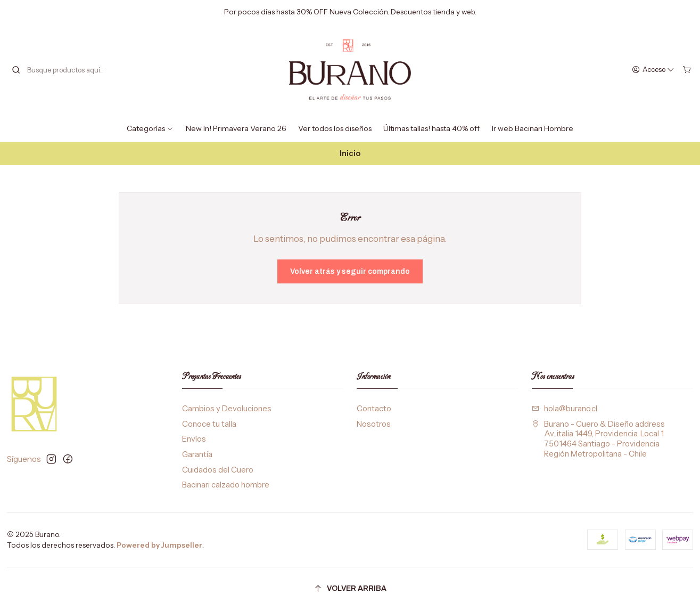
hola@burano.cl (565, 409)
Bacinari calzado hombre (226, 485)
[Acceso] (653, 69)
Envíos (194, 439)
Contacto (374, 409)
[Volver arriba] (350, 589)
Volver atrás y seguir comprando (350, 271)
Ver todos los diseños (335, 128)
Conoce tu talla (209, 424)
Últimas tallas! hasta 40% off (431, 128)
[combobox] (65, 70)
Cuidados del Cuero (218, 470)
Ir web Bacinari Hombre (533, 128)
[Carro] (687, 69)
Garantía (197, 454)
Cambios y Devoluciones (227, 409)
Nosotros (374, 424)
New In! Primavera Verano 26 (236, 128)
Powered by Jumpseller (159, 545)
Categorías (150, 128)
